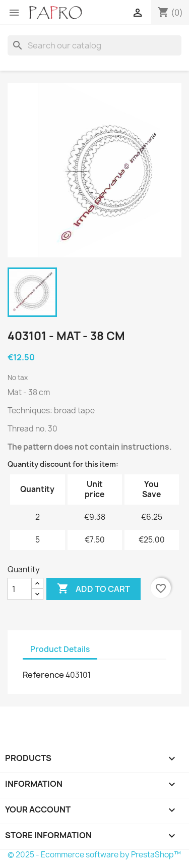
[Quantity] (20, 589)
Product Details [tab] (60, 649)
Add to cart (93, 589)
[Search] (94, 45)
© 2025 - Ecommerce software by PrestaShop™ (94, 855)
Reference (43, 675)
